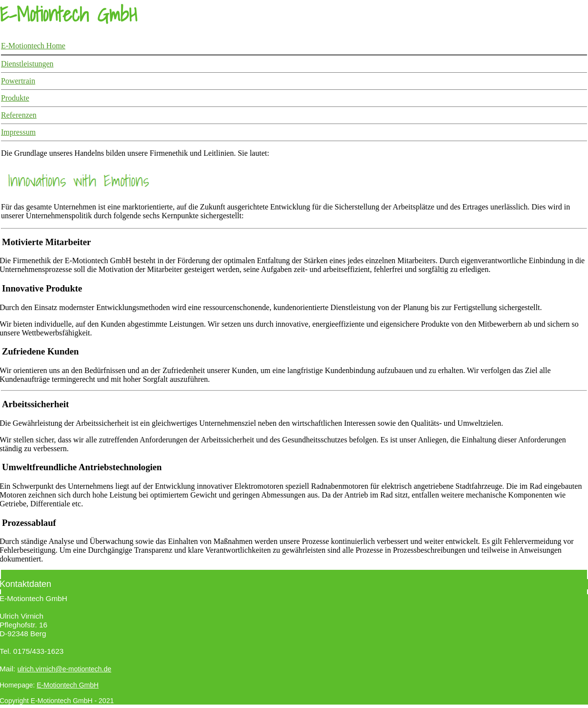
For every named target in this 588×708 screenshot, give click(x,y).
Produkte (15, 98)
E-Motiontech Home (33, 46)
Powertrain (18, 81)
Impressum (18, 132)
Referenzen (19, 115)
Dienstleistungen (27, 64)
